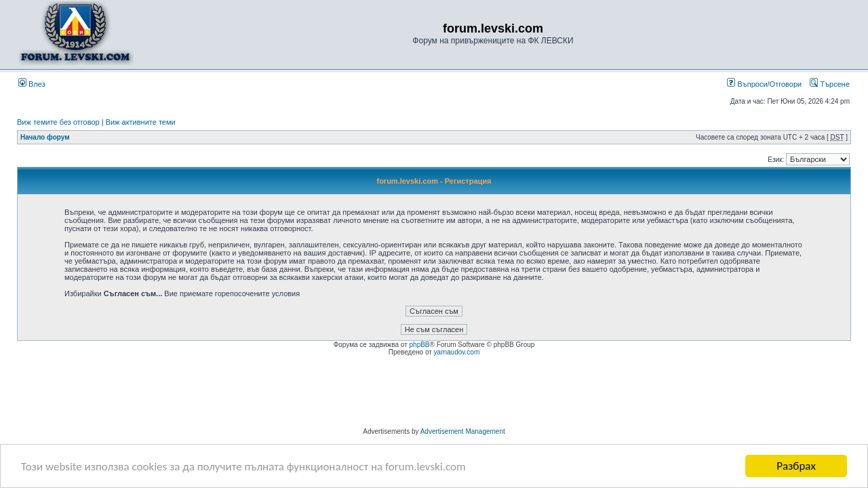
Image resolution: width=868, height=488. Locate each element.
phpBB (420, 345)
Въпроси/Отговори (764, 84)
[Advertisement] (434, 394)
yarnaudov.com (457, 352)
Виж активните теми (141, 122)
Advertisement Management (463, 431)
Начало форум (45, 137)
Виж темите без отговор (58, 122)
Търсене (830, 84)
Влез (32, 84)
